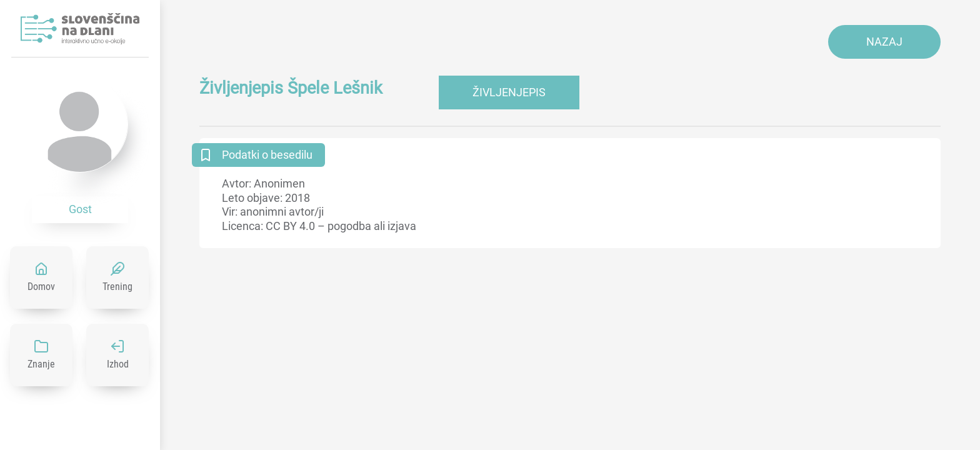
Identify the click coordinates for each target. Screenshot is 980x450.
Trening (117, 287)
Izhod (118, 364)
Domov (41, 287)
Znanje (41, 364)
